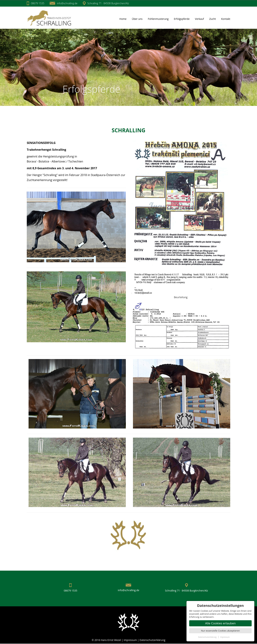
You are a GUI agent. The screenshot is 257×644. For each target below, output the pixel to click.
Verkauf (199, 19)
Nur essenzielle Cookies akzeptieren (220, 631)
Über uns (137, 19)
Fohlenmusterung (158, 19)
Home (123, 19)
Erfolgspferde (182, 19)
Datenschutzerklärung (152, 640)
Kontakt (226, 19)
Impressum (131, 640)
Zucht (212, 19)
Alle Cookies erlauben (221, 623)
